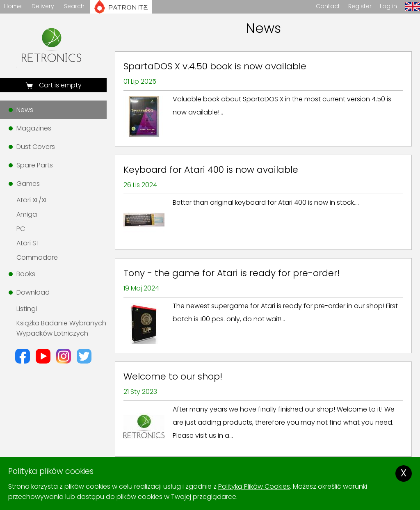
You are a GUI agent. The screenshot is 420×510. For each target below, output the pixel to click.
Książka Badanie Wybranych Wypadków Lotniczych (61, 328)
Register (360, 6)
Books (26, 274)
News (25, 110)
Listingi (27, 309)
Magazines (34, 128)
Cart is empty (59, 85)
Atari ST (28, 243)
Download (33, 292)
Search (74, 6)
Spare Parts (35, 165)
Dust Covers (36, 147)
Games (28, 184)
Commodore (37, 257)
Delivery (43, 6)
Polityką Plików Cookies (254, 486)
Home (13, 6)
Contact (328, 6)
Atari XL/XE (32, 200)
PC (21, 229)
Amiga (27, 214)
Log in (388, 6)
